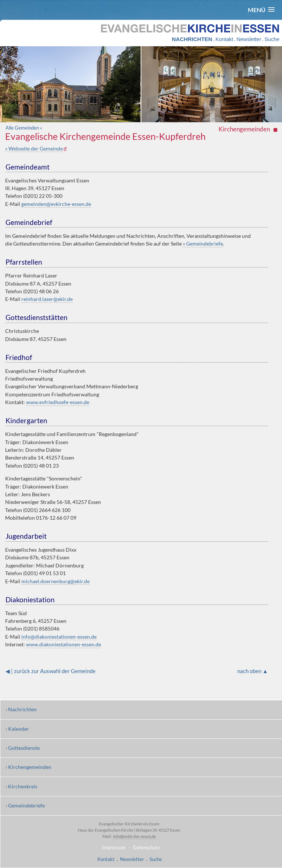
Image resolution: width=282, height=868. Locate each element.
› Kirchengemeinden (28, 767)
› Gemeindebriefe (25, 805)
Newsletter (249, 39)
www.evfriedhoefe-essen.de (58, 402)
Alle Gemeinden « (24, 128)
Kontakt (224, 39)
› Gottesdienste (23, 748)
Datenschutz (146, 847)
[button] (261, 10)
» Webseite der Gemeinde (34, 148)
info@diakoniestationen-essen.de (59, 637)
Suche (272, 39)
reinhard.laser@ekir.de (47, 299)
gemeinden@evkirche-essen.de (56, 204)
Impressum (114, 847)
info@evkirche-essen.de (134, 836)
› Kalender (17, 729)
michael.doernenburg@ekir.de (55, 581)
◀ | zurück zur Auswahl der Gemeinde (50, 671)
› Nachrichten (21, 709)
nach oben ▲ (253, 671)
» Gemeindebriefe (203, 244)
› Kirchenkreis (21, 786)
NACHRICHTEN (192, 39)
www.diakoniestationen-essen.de (64, 644)
